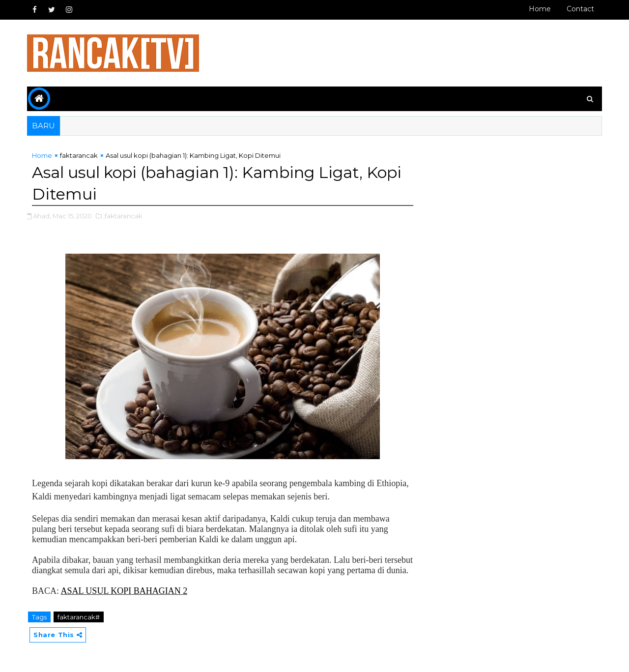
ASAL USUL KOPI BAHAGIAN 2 (124, 591)
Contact (580, 9)
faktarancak (79, 155)
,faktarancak (123, 216)
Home (540, 9)
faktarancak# (79, 617)
